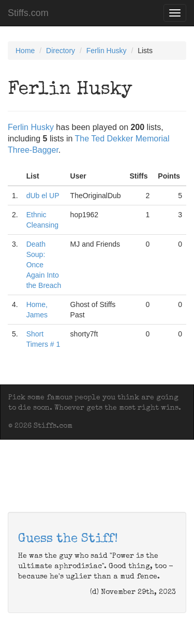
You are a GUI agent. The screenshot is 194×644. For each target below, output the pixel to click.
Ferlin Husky (107, 51)
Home (25, 51)
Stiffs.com (28, 13)
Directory (61, 51)
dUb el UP (43, 196)
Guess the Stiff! (68, 539)
